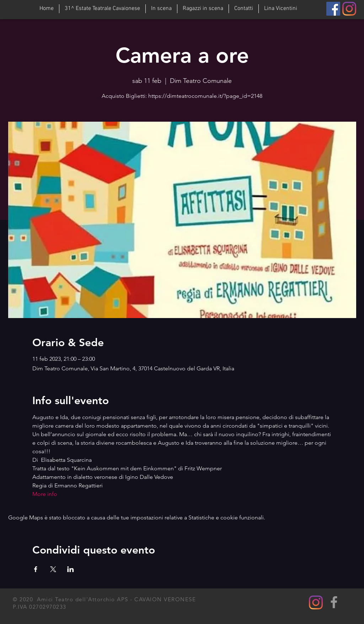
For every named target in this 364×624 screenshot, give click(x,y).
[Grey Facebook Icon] (334, 602)
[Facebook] (333, 9)
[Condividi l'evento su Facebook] (36, 569)
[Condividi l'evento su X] (53, 569)
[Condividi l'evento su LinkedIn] (71, 569)
